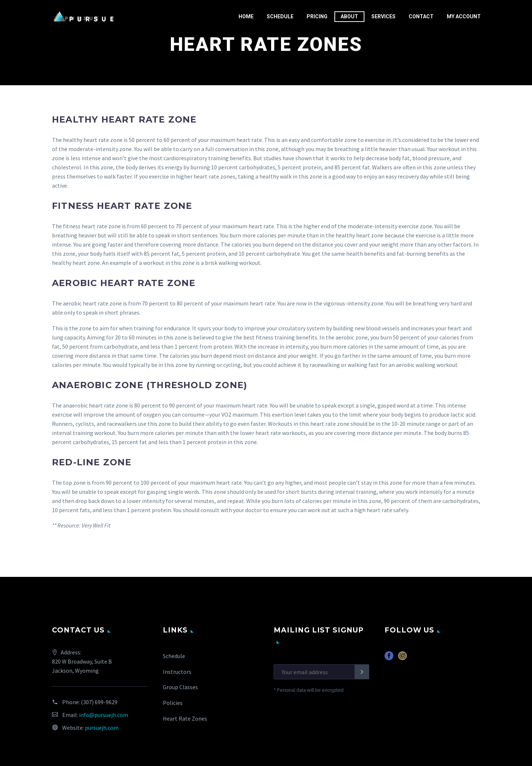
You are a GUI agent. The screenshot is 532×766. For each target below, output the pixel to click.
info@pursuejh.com (104, 715)
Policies (173, 703)
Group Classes (180, 687)
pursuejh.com (102, 728)
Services (383, 16)
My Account (464, 16)
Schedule (280, 16)
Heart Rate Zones (185, 718)
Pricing (317, 16)
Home (246, 16)
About (349, 16)
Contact (421, 16)
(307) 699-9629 (99, 702)
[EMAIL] (321, 672)
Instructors (177, 672)
